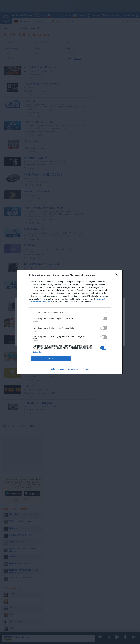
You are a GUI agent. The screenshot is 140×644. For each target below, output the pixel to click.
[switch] (104, 318)
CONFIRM (51, 359)
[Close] (117, 275)
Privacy (86, 369)
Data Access (73, 369)
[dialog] (70, 322)
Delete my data (57, 369)
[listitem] (70, 312)
